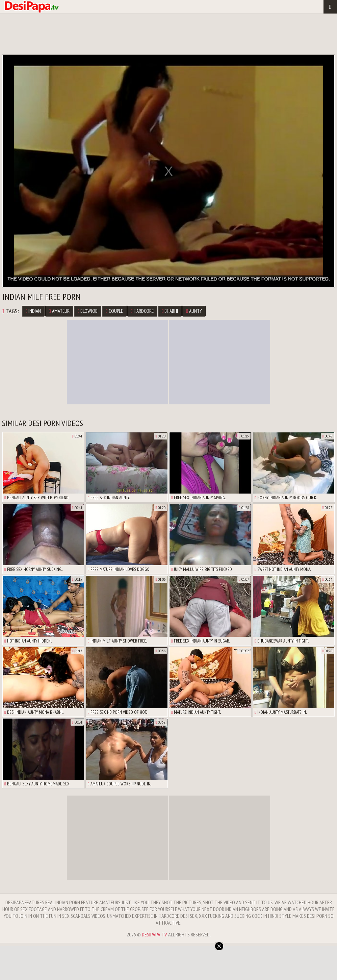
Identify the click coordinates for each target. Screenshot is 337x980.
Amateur (59, 311)
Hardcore (142, 311)
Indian (33, 311)
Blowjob (88, 311)
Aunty (194, 311)
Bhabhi (170, 311)
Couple (114, 311)
